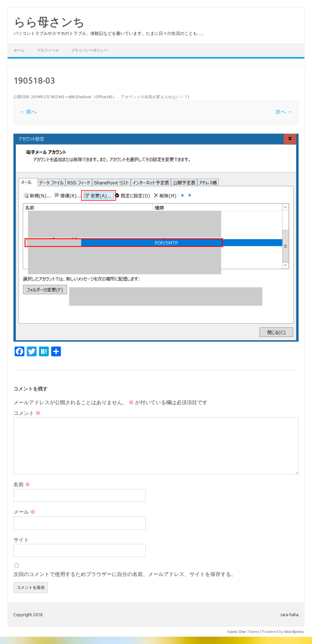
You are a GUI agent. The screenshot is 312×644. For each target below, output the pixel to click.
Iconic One (237, 631)
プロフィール (48, 50)
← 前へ (28, 112)
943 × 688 (66, 97)
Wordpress (294, 631)
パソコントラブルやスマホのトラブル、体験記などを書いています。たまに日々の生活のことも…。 (110, 33)
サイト (21, 540)
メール (24, 512)
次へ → (284, 112)
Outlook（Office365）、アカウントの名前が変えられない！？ (132, 97)
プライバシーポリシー (89, 50)
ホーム (19, 50)
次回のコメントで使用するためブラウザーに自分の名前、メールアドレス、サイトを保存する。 (125, 574)
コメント (27, 413)
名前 (22, 484)
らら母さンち (49, 22)
